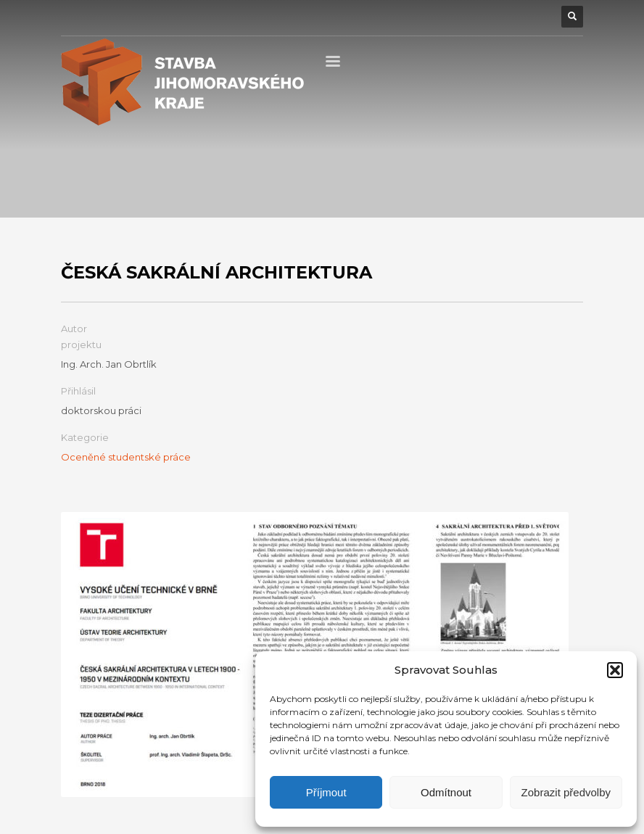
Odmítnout (446, 792)
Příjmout (326, 792)
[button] (615, 670)
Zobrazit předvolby (566, 792)
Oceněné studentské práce (126, 457)
